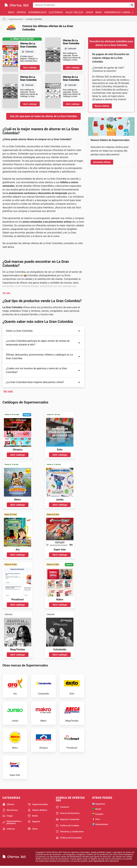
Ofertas (21, 12)
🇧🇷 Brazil (97, 810)
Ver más (6, 293)
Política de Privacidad (69, 839)
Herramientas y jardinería (119, 12)
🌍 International (100, 826)
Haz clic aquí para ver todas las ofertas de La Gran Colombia (43, 116)
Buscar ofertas (102, 106)
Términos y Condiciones (70, 833)
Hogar (89, 12)
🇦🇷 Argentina (99, 805)
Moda (98, 12)
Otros (33, 830)
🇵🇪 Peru (96, 821)
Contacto (62, 808)
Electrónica (56, 12)
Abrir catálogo (30, 68)
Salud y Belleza (74, 12)
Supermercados (37, 12)
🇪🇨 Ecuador (98, 815)
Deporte (34, 823)
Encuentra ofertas (102, 162)
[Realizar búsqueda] (132, 5)
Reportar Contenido (68, 821)
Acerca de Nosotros (68, 815)
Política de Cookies (67, 827)
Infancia (9, 830)
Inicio (11, 12)
